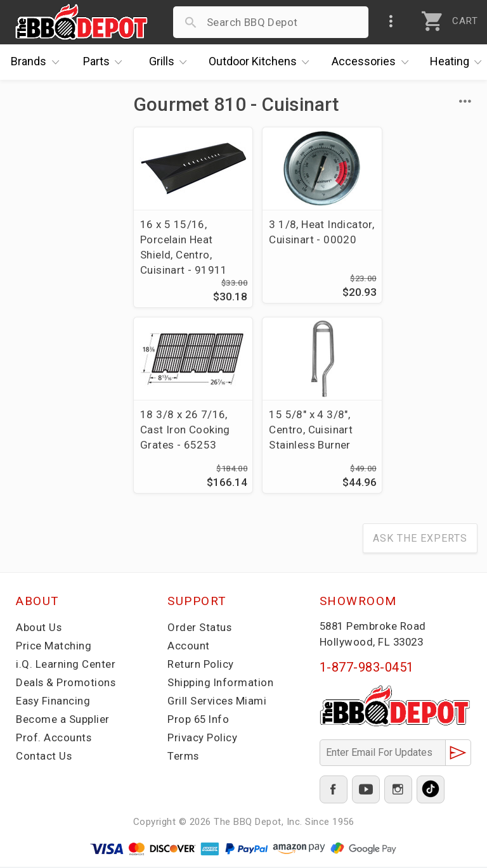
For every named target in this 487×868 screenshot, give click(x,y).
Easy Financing (53, 702)
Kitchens (262, 62)
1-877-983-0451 (367, 668)
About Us (39, 629)
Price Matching (54, 647)
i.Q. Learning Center (66, 665)
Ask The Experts (420, 539)
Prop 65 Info (199, 720)
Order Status (200, 629)
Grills (171, 62)
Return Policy (201, 665)
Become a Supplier (63, 720)
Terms (184, 757)
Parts (106, 62)
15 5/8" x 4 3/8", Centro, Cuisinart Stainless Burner (182, 430)
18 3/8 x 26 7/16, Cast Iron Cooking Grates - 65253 (421, 239)
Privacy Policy (202, 739)
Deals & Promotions (66, 684)
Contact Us (44, 757)
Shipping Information (221, 684)
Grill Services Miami (218, 702)
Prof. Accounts (54, 739)
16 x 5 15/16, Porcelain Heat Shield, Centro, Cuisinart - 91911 (184, 247)
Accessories (373, 62)
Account (189, 647)
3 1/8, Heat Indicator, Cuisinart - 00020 (305, 239)
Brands (38, 62)
